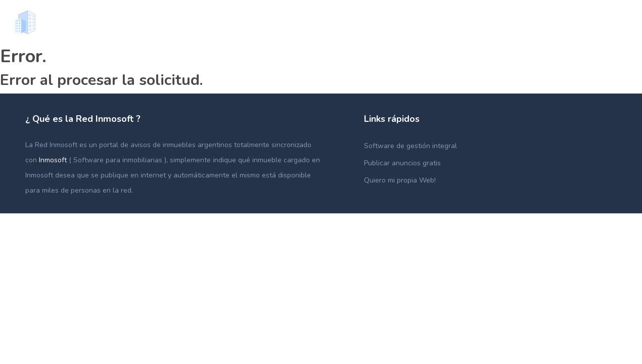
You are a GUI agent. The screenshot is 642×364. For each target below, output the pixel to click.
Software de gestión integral (410, 146)
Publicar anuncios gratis (402, 163)
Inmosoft (54, 160)
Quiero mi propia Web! (400, 180)
